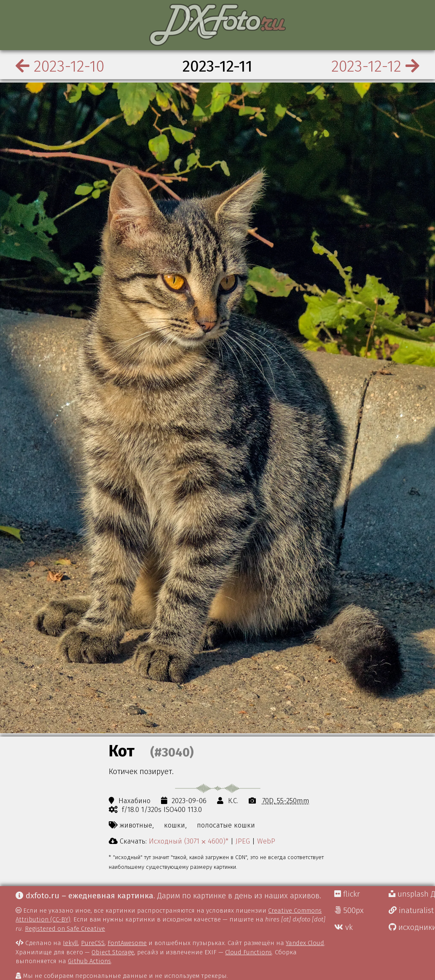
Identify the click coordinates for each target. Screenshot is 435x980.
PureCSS (93, 943)
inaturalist (411, 911)
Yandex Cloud (305, 943)
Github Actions (89, 961)
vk (344, 927)
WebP (266, 841)
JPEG (243, 841)
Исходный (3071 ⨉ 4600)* (189, 841)
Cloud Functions (248, 952)
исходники (412, 927)
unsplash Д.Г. (412, 894)
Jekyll (70, 943)
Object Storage (113, 952)
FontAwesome (127, 943)
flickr (347, 894)
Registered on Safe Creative (65, 929)
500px (349, 911)
